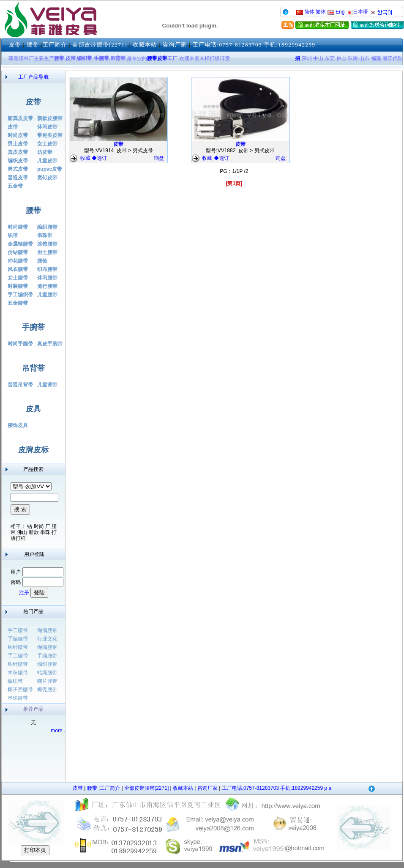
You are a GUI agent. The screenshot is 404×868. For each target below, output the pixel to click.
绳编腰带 (47, 630)
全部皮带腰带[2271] (100, 45)
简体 (305, 12)
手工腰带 (18, 630)
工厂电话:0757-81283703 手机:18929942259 (254, 45)
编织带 (15, 681)
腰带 (33, 45)
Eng (336, 12)
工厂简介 (55, 45)
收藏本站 (145, 45)
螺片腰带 (47, 681)
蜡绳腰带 (47, 673)
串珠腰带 (18, 698)
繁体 (321, 12)
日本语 (357, 12)
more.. (58, 731)
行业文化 (47, 639)
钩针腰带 (18, 647)
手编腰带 (18, 639)
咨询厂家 (175, 45)
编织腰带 (47, 664)
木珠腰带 (18, 673)
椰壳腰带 (47, 690)
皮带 (15, 45)
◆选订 (99, 158)
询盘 (159, 158)
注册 (24, 593)
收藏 (86, 158)
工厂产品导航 (33, 77)
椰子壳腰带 (20, 690)
